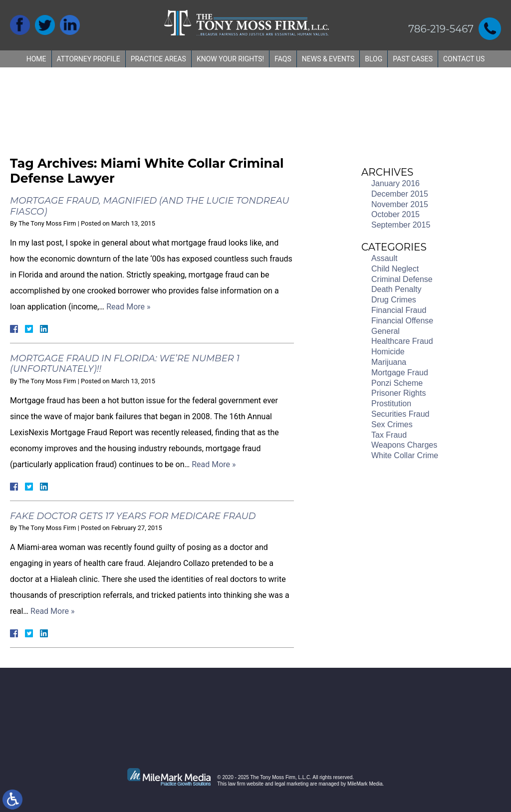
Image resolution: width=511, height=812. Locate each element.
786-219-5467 (441, 29)
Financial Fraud (399, 310)
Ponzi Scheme (397, 383)
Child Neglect (395, 269)
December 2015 (400, 194)
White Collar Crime (405, 455)
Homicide (388, 352)
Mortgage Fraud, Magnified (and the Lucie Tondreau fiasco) (149, 206)
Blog (374, 59)
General (385, 331)
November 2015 (400, 204)
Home (36, 59)
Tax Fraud (389, 435)
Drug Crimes (394, 300)
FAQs (283, 59)
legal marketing (291, 784)
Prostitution (391, 404)
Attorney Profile (89, 59)
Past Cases (413, 59)
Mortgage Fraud (400, 373)
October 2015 (395, 214)
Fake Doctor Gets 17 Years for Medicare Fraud (133, 516)
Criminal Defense (402, 279)
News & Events (328, 59)
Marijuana (389, 362)
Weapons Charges (404, 445)
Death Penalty (396, 289)
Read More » (128, 307)
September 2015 (401, 225)
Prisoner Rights (398, 393)
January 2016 (395, 183)
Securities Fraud (400, 414)
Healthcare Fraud (402, 341)
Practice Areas (158, 59)
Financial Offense (402, 321)
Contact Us (464, 59)
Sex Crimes (392, 424)
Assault (384, 258)
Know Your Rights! (230, 59)
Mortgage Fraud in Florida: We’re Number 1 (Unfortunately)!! (125, 364)
